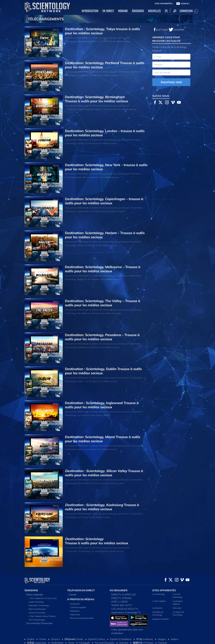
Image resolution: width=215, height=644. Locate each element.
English (31, 629)
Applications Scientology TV (126, 612)
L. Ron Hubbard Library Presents (42, 616)
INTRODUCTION (90, 11)
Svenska (124, 633)
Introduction (75, 604)
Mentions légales (142, 642)
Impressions (75, 614)
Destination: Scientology (39, 605)
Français (163, 633)
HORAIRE (123, 11)
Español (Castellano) (121, 629)
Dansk (43, 629)
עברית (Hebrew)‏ (145, 629)
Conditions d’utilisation (105, 639)
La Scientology (159, 594)
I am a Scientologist (37, 620)
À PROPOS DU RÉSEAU (81, 599)
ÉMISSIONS (138, 11)
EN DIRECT (108, 11)
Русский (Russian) (105, 633)
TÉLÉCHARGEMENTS (46, 19)
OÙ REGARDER (119, 590)
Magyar (162, 629)
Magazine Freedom (161, 619)
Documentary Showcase (39, 623)
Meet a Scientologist (37, 609)
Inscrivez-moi (171, 82)
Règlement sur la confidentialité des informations (169, 639)
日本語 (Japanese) (37, 633)
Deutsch (55, 629)
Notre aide (177, 608)
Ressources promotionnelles (82, 618)
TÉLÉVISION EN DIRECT (81, 590)
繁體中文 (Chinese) (143, 633)
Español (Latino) (97, 629)
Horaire (73, 594)
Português (85, 633)
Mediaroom (75, 611)
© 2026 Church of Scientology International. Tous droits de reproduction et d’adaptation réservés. (55, 640)
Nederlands (57, 633)
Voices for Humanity (37, 613)
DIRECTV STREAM (121, 598)
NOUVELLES (154, 11)
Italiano (174, 629)
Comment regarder (78, 607)
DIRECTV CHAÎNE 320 (124, 594)
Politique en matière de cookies (132, 639)
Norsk (71, 633)
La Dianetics (157, 608)
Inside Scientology (36, 602)
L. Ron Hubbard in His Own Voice (43, 598)
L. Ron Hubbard (159, 601)
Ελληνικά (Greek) (74, 629)
